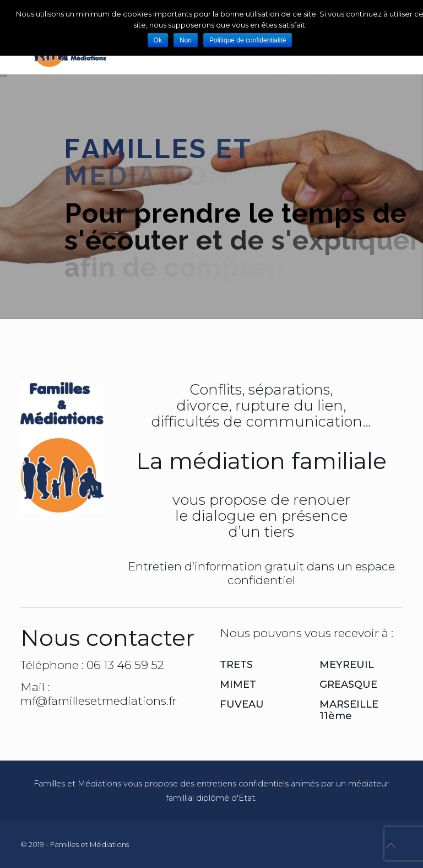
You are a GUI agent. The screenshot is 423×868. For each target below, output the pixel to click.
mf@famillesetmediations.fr (99, 701)
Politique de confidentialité (248, 40)
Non (186, 40)
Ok (158, 40)
